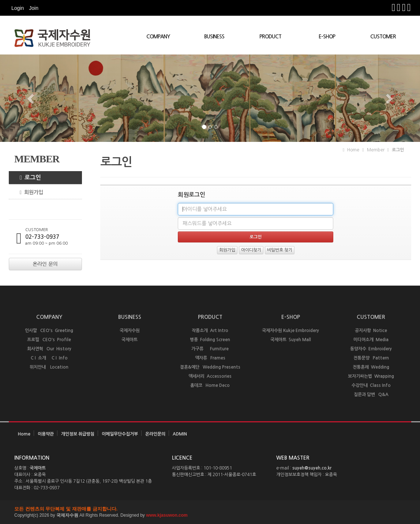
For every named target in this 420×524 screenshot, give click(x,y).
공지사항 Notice (371, 331)
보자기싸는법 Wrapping (371, 376)
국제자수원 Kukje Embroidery (290, 331)
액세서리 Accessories (210, 376)
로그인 (28, 178)
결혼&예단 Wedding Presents (210, 367)
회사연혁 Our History (49, 349)
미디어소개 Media (371, 340)
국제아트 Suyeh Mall (291, 340)
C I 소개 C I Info (49, 358)
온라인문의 (155, 434)
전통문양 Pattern (371, 358)
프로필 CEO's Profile (49, 340)
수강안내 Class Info (371, 385)
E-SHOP (327, 37)
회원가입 (29, 193)
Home (24, 434)
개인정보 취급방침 (78, 434)
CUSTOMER (383, 37)
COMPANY (158, 37)
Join (34, 8)
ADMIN (180, 434)
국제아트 (130, 340)
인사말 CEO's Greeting (49, 331)
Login (18, 8)
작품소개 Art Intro (210, 331)
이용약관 (46, 434)
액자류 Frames (210, 358)
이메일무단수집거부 (120, 434)
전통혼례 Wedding (371, 367)
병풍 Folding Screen (210, 340)
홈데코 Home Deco (210, 385)
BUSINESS (214, 37)
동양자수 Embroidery (371, 349)
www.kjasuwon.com (167, 515)
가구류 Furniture (210, 349)
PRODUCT (270, 37)
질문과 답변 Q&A (371, 395)
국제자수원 (130, 331)
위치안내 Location (49, 367)
